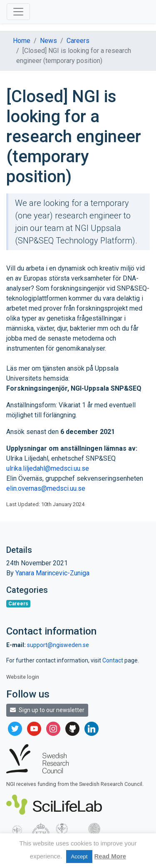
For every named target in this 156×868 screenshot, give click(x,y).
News (48, 41)
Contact (113, 660)
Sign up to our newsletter (47, 710)
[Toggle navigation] (18, 12)
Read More (110, 856)
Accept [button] (79, 857)
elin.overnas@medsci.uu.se (46, 488)
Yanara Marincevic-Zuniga (52, 573)
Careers (78, 41)
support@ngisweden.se (58, 645)
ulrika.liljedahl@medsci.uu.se (48, 468)
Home (22, 41)
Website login (23, 677)
